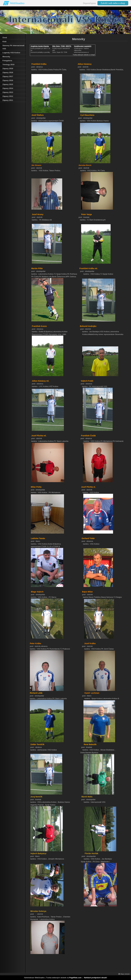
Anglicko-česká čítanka (40, 46)
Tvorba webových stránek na (64, 978)
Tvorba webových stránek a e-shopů (84, 55)
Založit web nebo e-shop (113, 3)
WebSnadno (17, 3)
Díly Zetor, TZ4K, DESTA (62, 46)
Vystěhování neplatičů (83, 46)
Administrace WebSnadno (34, 978)
